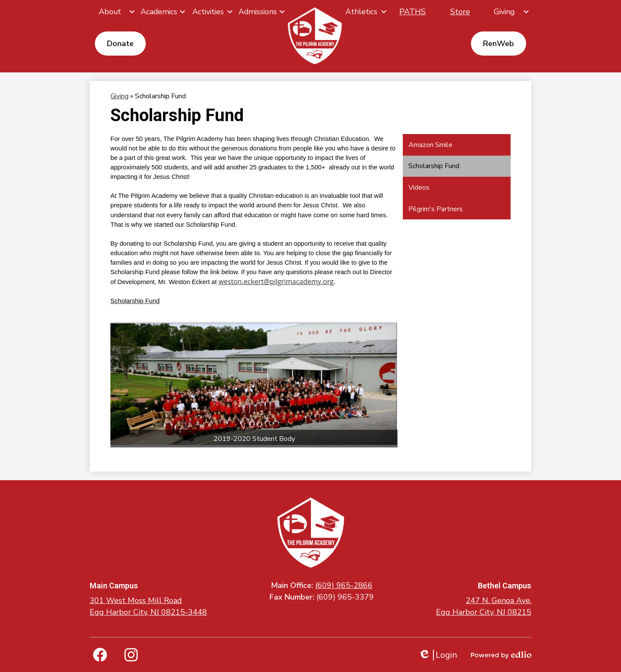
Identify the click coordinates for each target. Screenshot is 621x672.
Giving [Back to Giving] (119, 96)
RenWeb (499, 44)
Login (438, 655)
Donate (120, 44)
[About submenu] (113, 12)
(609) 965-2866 (344, 585)
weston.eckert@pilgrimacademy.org (276, 281)
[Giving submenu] (508, 12)
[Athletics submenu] (365, 12)
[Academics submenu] (162, 12)
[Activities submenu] (211, 12)
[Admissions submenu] (261, 12)
